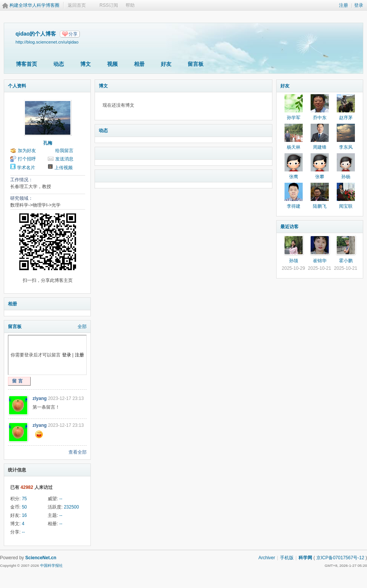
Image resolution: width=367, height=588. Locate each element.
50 (24, 507)
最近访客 (289, 227)
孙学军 (294, 118)
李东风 (346, 147)
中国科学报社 (51, 565)
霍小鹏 (346, 261)
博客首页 (26, 64)
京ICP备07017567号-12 (340, 558)
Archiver (267, 558)
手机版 (287, 558)
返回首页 (77, 5)
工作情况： (22, 180)
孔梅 (48, 143)
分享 (73, 34)
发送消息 (64, 159)
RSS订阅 (109, 5)
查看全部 (78, 452)
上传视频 (64, 168)
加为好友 (27, 151)
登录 (359, 5)
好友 (166, 64)
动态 (59, 64)
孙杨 (346, 177)
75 (24, 499)
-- (61, 499)
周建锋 (320, 147)
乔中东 (320, 118)
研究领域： (22, 198)
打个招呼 (27, 159)
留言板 (196, 64)
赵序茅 (346, 118)
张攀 (320, 177)
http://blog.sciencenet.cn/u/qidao (47, 42)
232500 (72, 507)
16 (24, 515)
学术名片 (26, 168)
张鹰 (294, 177)
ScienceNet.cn (41, 558)
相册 (139, 64)
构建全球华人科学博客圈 (34, 5)
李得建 (294, 206)
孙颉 (294, 261)
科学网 (305, 558)
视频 (112, 64)
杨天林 (294, 147)
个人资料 (17, 86)
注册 (344, 5)
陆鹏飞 (320, 206)
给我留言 (64, 151)
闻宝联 (346, 206)
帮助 (130, 5)
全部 (82, 327)
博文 (86, 64)
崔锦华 (320, 261)
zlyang (40, 398)
